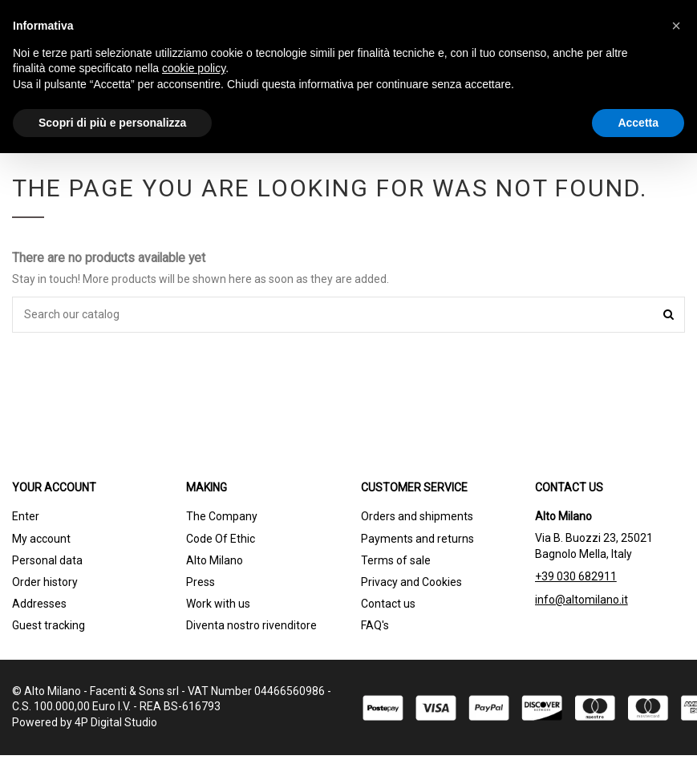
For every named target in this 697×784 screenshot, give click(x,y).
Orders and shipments (417, 516)
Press (201, 582)
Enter (26, 516)
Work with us (218, 604)
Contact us (388, 604)
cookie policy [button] (194, 68)
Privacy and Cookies (411, 582)
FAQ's (375, 625)
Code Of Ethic (221, 539)
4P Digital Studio (116, 722)
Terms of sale (396, 560)
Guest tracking (49, 625)
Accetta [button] (638, 123)
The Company (222, 516)
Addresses (39, 604)
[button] (676, 26)
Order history (45, 582)
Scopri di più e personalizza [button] (112, 123)
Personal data (47, 560)
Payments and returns (417, 539)
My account (41, 539)
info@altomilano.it (582, 600)
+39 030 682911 (576, 576)
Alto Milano (215, 560)
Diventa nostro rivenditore (251, 625)
